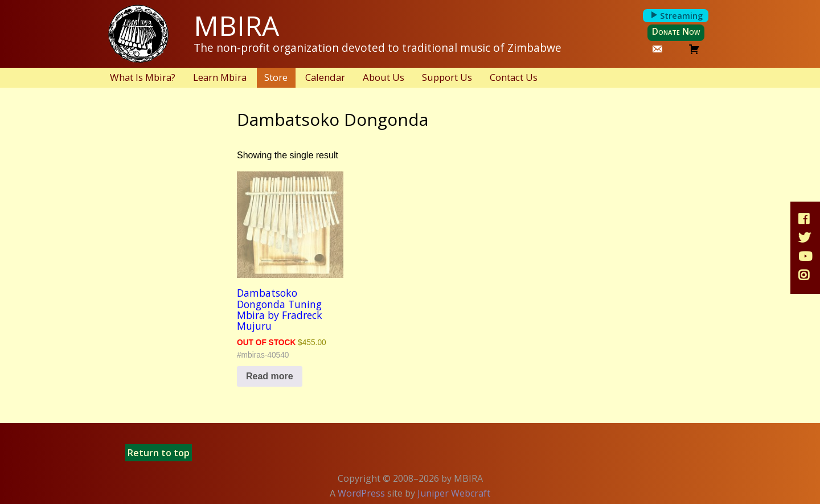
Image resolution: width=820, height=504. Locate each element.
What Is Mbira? (143, 77)
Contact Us (514, 77)
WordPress (361, 493)
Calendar (325, 77)
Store (276, 77)
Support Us (447, 77)
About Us (384, 77)
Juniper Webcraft (454, 493)
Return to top (159, 453)
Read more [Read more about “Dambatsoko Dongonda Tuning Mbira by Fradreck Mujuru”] (270, 376)
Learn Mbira (220, 77)
